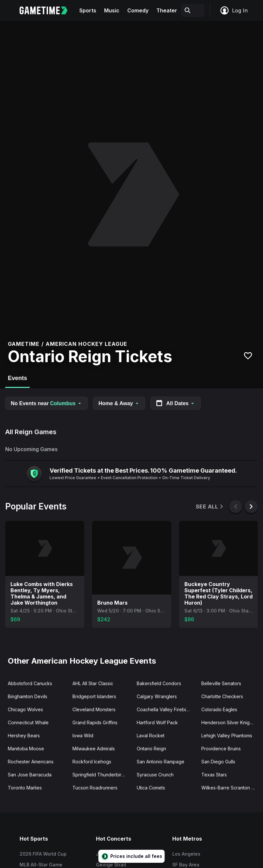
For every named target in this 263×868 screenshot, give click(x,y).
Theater (167, 10)
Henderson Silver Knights (229, 722)
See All (210, 507)
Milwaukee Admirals (94, 749)
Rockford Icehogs (92, 762)
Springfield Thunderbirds (100, 775)
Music (112, 10)
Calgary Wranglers (157, 696)
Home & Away (119, 403)
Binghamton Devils (28, 696)
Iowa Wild (83, 736)
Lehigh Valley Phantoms (227, 736)
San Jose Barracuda (30, 775)
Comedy (138, 10)
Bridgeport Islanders (94, 696)
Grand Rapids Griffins (95, 722)
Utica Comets (151, 788)
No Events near (46, 403)
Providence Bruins (221, 749)
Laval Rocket (151, 736)
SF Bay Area (186, 865)
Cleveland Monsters (94, 709)
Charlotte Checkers (222, 696)
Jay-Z (103, 854)
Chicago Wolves (25, 709)
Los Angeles (186, 854)
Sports (88, 10)
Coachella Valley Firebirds (165, 709)
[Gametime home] (47, 10)
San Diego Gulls (218, 762)
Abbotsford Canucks (30, 683)
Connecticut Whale (28, 722)
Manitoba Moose (26, 749)
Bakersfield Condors (159, 683)
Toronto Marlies (25, 788)
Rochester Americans (31, 762)
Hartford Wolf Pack (157, 722)
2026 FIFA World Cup (43, 854)
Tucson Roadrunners (95, 788)
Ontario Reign (151, 749)
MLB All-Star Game (41, 865)
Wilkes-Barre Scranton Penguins (231, 788)
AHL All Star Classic (93, 683)
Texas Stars (214, 775)
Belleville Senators (221, 683)
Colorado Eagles (219, 709)
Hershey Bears (24, 736)
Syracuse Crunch (155, 775)
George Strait (111, 865)
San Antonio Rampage (161, 762)
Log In (234, 10)
